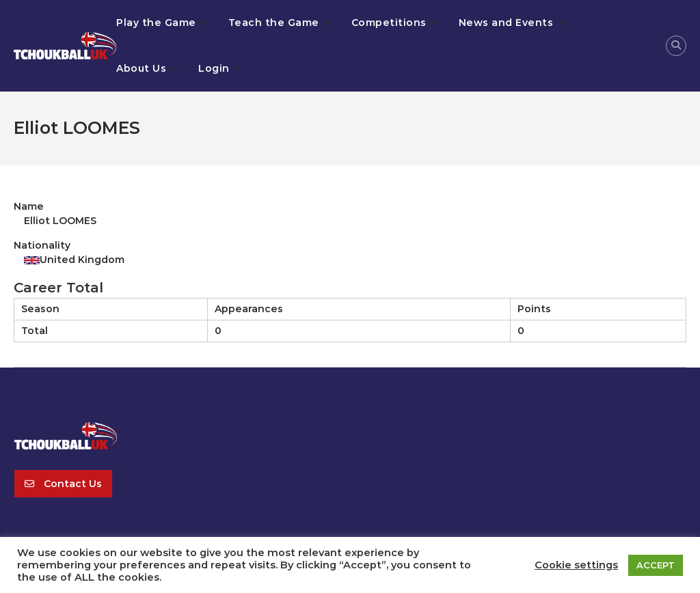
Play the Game (156, 23)
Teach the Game (274, 23)
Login (214, 68)
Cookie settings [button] (576, 565)
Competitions (389, 23)
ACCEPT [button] (656, 565)
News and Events (506, 23)
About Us (141, 68)
